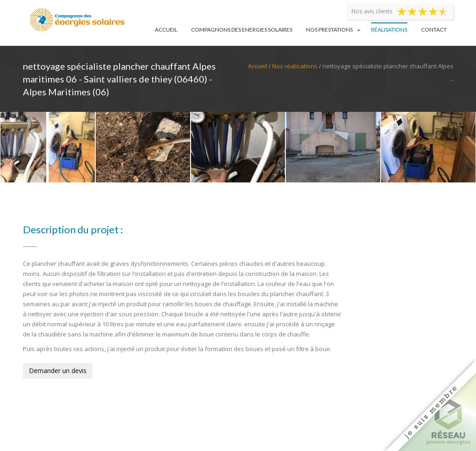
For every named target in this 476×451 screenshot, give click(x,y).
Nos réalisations (295, 66)
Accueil (166, 30)
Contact (434, 30)
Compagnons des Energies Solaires (242, 30)
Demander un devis (58, 371)
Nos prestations (329, 30)
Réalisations (389, 30)
